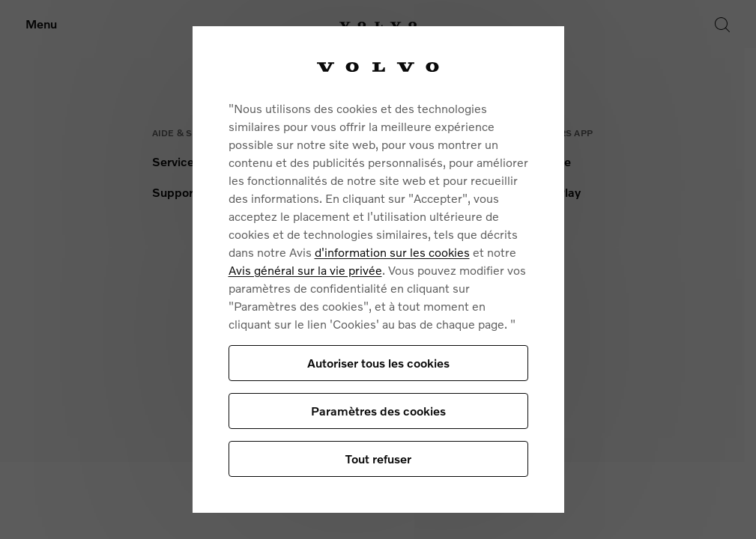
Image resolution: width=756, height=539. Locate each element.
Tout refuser (378, 459)
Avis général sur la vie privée (305, 270)
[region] (378, 269)
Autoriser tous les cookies (378, 363)
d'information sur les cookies (392, 252)
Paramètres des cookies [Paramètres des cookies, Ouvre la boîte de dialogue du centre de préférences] (378, 411)
